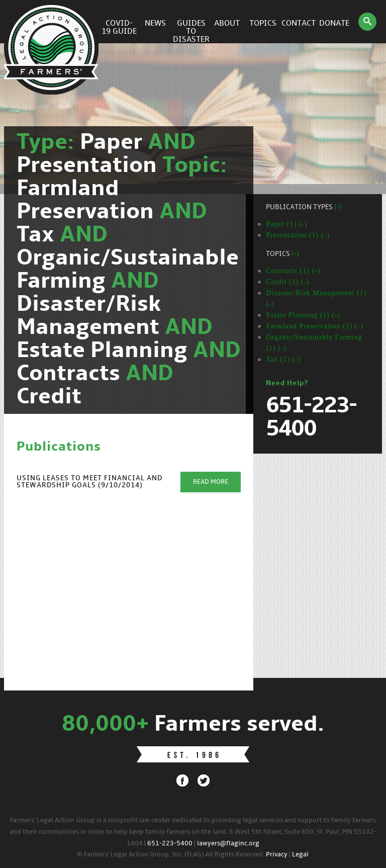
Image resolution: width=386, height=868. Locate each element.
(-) (338, 207)
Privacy (277, 855)
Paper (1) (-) (286, 224)
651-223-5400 (170, 844)
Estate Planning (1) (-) (303, 315)
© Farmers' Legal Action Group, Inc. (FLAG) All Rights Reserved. (171, 855)
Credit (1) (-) (287, 282)
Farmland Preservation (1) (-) (314, 326)
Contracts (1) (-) (293, 271)
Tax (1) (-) (283, 359)
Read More (211, 482)
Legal (300, 855)
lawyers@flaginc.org (228, 844)
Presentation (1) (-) (298, 235)
